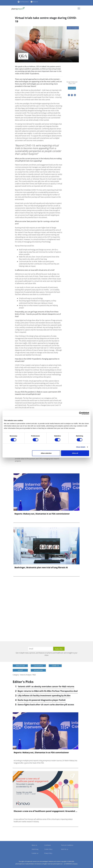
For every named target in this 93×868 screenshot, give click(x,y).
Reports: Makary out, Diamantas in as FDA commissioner (42, 514)
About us (34, 845)
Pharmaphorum (18, 848)
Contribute (48, 845)
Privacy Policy (48, 853)
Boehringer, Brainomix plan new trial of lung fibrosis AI (41, 568)
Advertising (35, 849)
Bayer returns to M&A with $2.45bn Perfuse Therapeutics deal (48, 691)
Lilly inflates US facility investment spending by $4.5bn (44, 696)
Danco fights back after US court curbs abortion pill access (46, 705)
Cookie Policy (48, 849)
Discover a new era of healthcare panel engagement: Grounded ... (45, 811)
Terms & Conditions (67, 845)
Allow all (75, 453)
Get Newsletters (24, 2)
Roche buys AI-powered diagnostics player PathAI (42, 700)
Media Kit (35, 2)
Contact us (35, 853)
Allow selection (46, 453)
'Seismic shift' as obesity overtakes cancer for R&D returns (46, 686)
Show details (81, 447)
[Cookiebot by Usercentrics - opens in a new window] (81, 413)
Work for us (65, 849)
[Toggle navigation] (79, 8)
